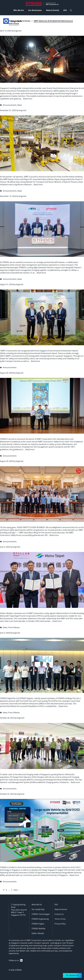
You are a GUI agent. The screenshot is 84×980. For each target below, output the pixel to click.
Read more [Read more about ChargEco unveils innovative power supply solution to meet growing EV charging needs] (75, 782)
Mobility (42, 929)
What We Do (37, 905)
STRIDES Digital (38, 924)
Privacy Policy (60, 924)
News (20, 105)
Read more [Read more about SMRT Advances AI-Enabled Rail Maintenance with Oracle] (28, 99)
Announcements (10, 105)
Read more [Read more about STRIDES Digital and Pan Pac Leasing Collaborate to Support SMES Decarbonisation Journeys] (63, 706)
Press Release (14, 627)
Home (11, 21)
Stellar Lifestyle (38, 933)
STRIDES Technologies (41, 914)
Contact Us (59, 914)
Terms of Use (60, 919)
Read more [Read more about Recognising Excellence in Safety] (54, 535)
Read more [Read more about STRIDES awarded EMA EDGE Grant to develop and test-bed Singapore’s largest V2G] (74, 875)
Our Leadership (38, 909)
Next (17, 890)
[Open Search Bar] (71, 10)
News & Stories (24, 21)
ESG (56, 905)
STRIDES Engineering (40, 919)
